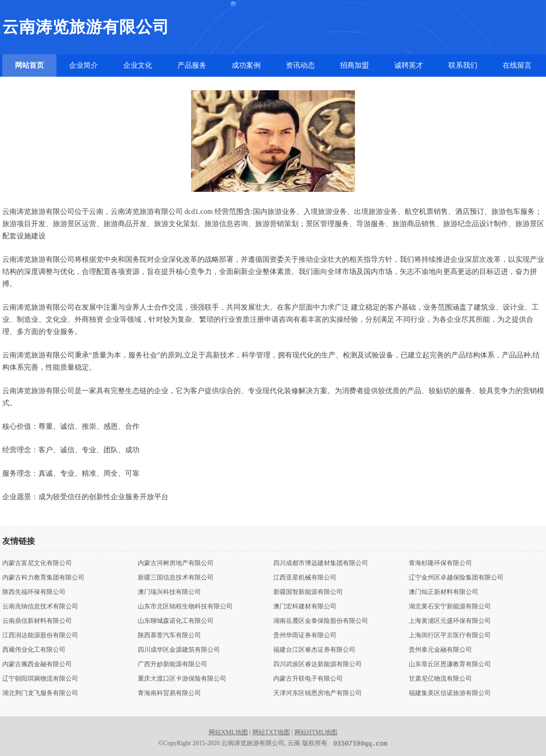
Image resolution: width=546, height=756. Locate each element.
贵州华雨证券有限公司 (305, 635)
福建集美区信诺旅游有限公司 (450, 693)
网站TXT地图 (271, 732)
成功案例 (246, 65)
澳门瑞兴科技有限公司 (169, 592)
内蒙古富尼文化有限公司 (37, 563)
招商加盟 (355, 65)
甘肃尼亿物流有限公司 (440, 679)
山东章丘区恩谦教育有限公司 (450, 664)
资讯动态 (300, 65)
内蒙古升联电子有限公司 (308, 679)
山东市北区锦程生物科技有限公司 (185, 607)
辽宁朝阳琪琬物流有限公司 (40, 679)
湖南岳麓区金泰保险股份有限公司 (321, 621)
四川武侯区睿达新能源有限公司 (317, 664)
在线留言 (517, 65)
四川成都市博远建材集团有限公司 (321, 563)
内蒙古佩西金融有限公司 (37, 664)
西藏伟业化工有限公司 (34, 650)
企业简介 (84, 65)
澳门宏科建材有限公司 (305, 607)
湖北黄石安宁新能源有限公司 (450, 607)
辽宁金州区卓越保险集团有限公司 (456, 578)
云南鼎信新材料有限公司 (37, 621)
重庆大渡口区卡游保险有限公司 (182, 679)
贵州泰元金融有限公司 (440, 650)
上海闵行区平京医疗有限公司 (450, 635)
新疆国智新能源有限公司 (308, 592)
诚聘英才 (409, 65)
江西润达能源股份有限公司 (40, 635)
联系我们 (463, 65)
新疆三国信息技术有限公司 (176, 578)
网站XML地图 (228, 732)
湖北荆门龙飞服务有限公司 (40, 693)
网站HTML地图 (316, 732)
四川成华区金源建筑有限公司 (179, 650)
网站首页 (29, 65)
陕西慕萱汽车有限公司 (169, 635)
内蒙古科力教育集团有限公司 (43, 578)
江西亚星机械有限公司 (305, 578)
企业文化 (138, 65)
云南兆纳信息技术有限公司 (40, 607)
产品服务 (192, 65)
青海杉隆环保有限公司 (440, 563)
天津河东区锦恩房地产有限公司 (317, 693)
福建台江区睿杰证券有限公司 (314, 650)
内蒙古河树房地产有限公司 (176, 563)
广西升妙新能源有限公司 (173, 664)
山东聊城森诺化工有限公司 (176, 621)
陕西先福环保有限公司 (34, 592)
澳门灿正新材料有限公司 (443, 592)
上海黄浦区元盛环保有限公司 (450, 621)
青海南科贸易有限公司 (169, 693)
